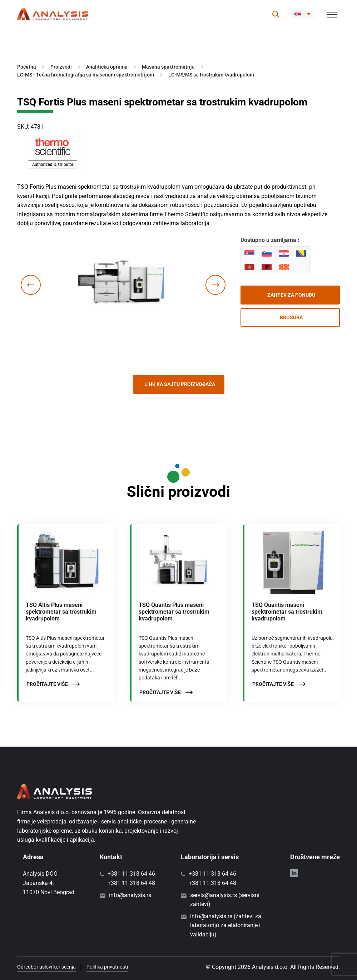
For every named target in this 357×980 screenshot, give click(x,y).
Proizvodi (61, 67)
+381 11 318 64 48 (131, 883)
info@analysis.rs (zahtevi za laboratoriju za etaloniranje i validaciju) (226, 925)
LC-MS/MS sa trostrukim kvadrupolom (211, 75)
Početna (27, 67)
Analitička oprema (107, 67)
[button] (303, 14)
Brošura (291, 317)
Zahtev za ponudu (291, 295)
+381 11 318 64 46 (131, 874)
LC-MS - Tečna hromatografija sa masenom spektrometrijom (86, 75)
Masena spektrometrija (168, 67)
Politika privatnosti (107, 967)
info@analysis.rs (130, 895)
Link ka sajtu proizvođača (180, 384)
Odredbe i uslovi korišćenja (46, 967)
